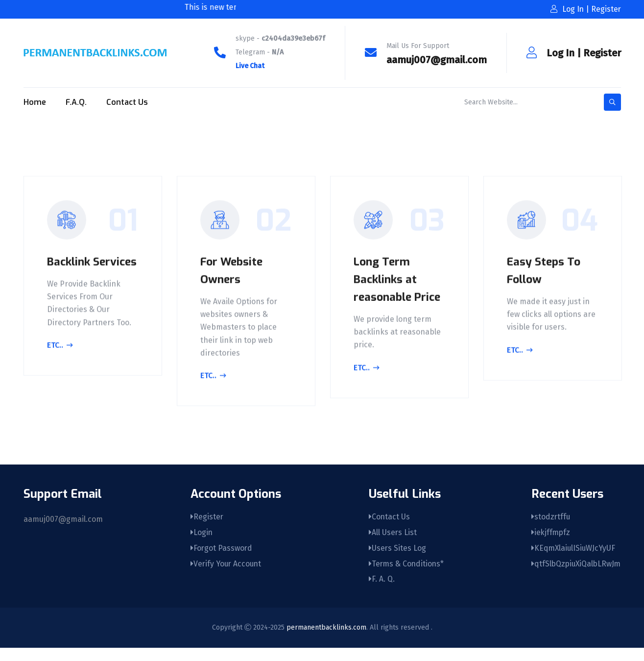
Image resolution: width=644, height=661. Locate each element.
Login (200, 544)
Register (602, 53)
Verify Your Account (226, 576)
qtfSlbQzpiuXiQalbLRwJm (575, 576)
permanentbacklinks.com (326, 641)
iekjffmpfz (549, 544)
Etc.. (61, 365)
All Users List (390, 544)
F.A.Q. (76, 102)
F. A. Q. (379, 593)
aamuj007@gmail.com (437, 60)
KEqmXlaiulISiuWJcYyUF (572, 560)
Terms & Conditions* (404, 576)
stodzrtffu (549, 528)
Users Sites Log (395, 560)
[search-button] (612, 102)
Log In (561, 53)
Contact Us (127, 102)
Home (35, 102)
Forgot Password (220, 560)
